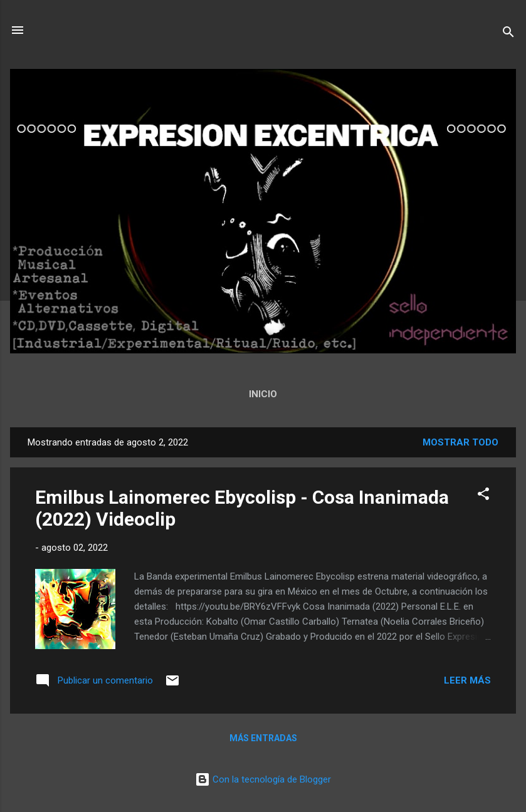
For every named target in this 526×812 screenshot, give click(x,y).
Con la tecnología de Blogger (263, 779)
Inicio (263, 394)
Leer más (467, 680)
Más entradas (263, 738)
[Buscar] (508, 34)
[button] (483, 496)
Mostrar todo (460, 442)
